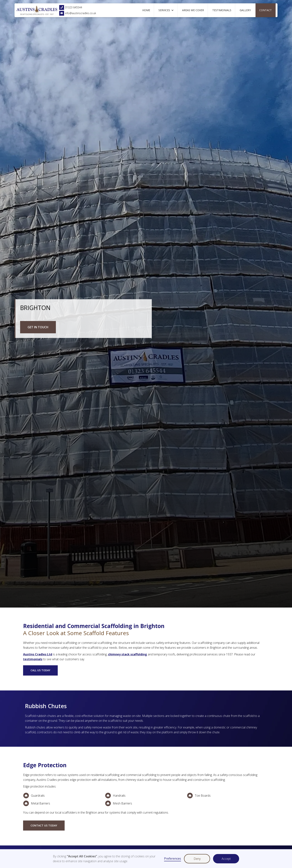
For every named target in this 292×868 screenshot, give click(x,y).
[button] (166, 10)
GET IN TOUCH (38, 327)
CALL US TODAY (40, 670)
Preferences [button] (173, 858)
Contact (265, 10)
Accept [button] (226, 859)
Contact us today (44, 825)
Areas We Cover (193, 10)
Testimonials (222, 10)
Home (146, 10)
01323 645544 (71, 7)
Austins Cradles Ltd (38, 654)
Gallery (245, 10)
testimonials (33, 659)
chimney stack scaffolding (127, 654)
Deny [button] (197, 859)
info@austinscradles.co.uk (78, 13)
